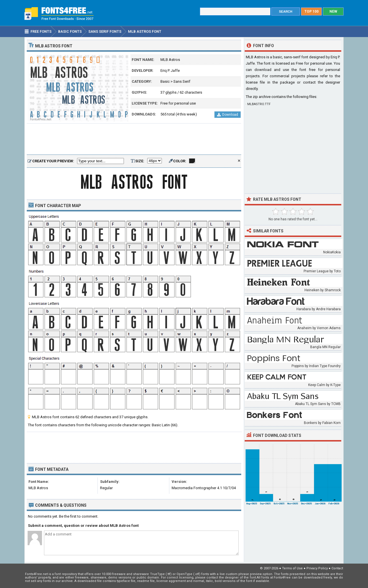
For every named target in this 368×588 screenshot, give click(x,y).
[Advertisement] (134, 139)
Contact (337, 568)
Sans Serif (182, 81)
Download (228, 115)
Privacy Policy (317, 568)
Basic (165, 81)
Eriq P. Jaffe (170, 71)
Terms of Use (292, 568)
